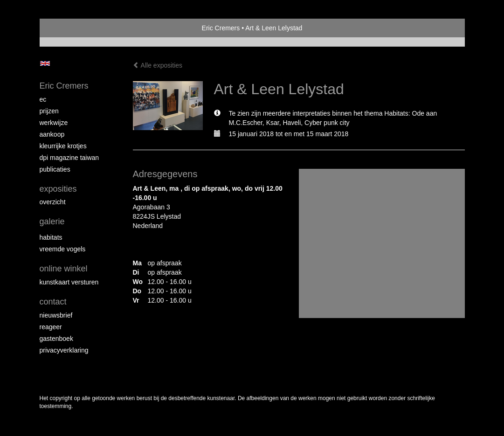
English (45, 63)
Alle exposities (158, 65)
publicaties (55, 169)
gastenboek (56, 339)
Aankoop (52, 134)
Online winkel (64, 269)
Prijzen (49, 111)
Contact (53, 302)
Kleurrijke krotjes (63, 146)
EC (43, 99)
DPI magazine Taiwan (69, 158)
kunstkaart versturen (69, 282)
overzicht (53, 202)
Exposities (58, 189)
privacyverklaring (64, 350)
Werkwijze (54, 123)
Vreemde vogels (63, 249)
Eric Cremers (221, 28)
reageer (51, 327)
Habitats (51, 237)
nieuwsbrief (56, 315)
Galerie (52, 221)
